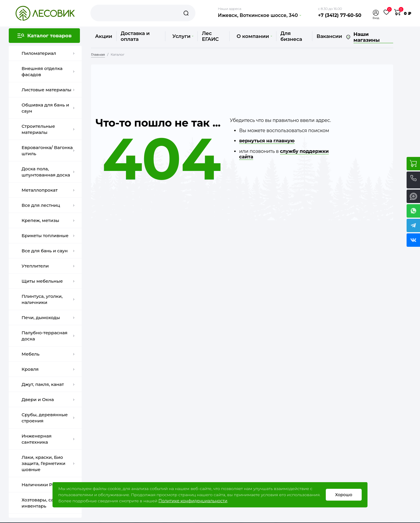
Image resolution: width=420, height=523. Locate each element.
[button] (376, 13)
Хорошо (344, 495)
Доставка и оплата (135, 36)
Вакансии (329, 36)
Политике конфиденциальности (193, 501)
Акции (104, 36)
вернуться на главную (267, 141)
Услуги (183, 36)
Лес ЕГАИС (210, 36)
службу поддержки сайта (284, 154)
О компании (254, 36)
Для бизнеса (291, 36)
